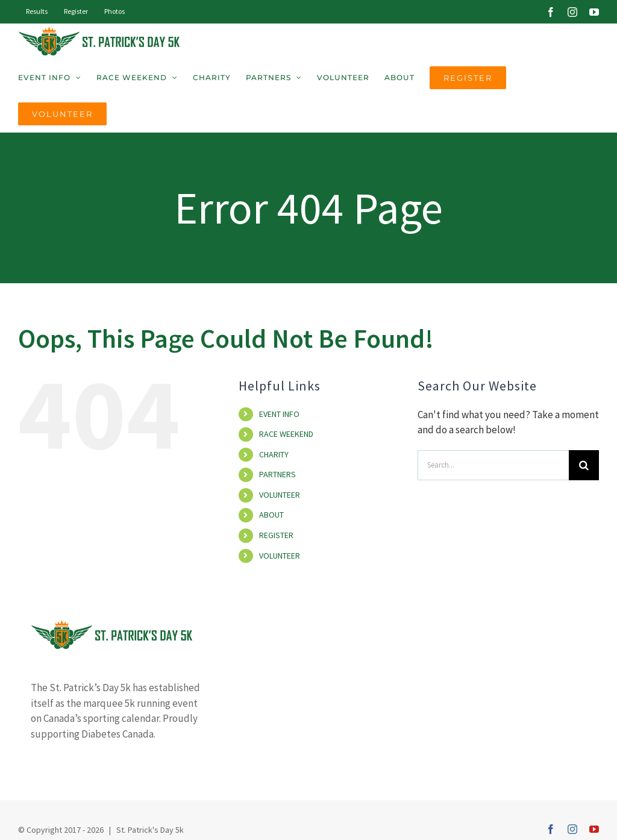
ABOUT (271, 515)
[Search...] (493, 465)
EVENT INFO (279, 414)
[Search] (584, 465)
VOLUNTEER (280, 495)
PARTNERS (277, 474)
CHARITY (274, 454)
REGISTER (276, 535)
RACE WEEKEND (286, 434)
